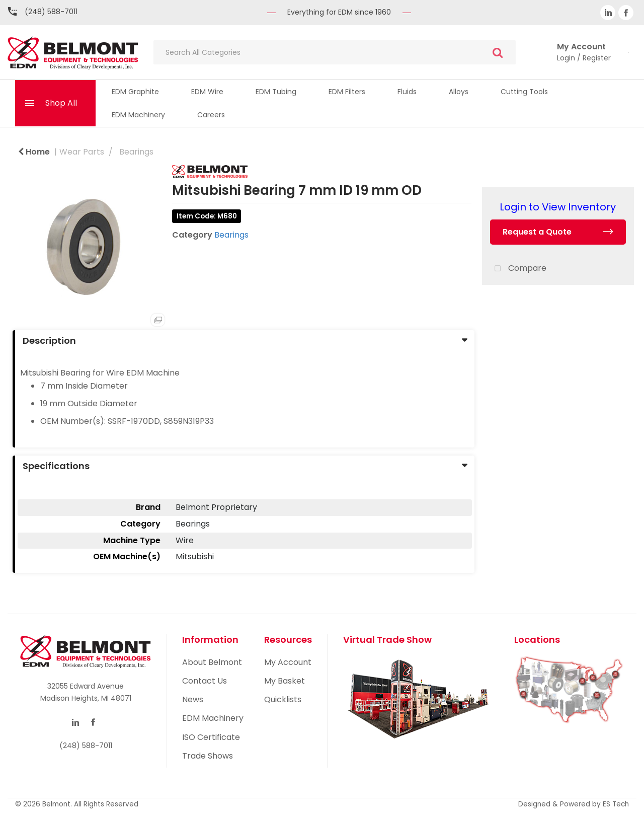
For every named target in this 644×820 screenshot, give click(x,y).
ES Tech (616, 804)
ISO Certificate (211, 737)
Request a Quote (537, 232)
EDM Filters (347, 92)
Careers (211, 115)
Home (34, 152)
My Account (288, 662)
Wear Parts (82, 152)
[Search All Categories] (335, 52)
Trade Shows (208, 756)
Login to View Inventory (558, 207)
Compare (518, 269)
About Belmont (212, 662)
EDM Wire (207, 92)
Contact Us (205, 681)
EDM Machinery (138, 115)
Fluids (407, 92)
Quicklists (283, 699)
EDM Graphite (135, 92)
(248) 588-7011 (51, 12)
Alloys (459, 92)
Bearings (136, 152)
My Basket (285, 681)
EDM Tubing (276, 92)
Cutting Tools (524, 92)
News (193, 699)
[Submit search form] (498, 53)
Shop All (61, 103)
